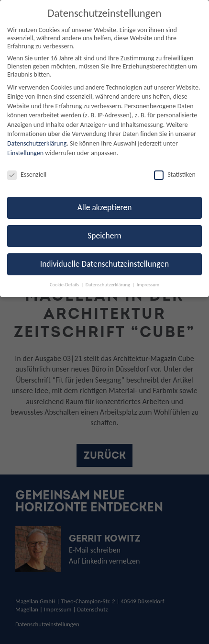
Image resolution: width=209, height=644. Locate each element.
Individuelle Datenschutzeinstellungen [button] (104, 264)
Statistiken (175, 175)
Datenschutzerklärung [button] (109, 285)
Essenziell (27, 175)
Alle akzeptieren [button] (105, 207)
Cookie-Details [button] (65, 285)
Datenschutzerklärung (37, 143)
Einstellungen (25, 153)
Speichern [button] (104, 236)
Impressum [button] (148, 285)
